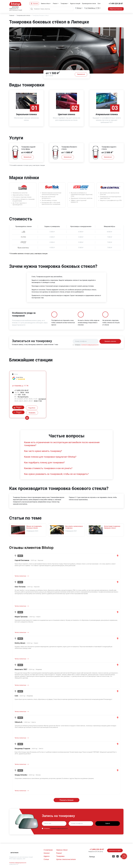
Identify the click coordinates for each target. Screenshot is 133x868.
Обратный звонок (116, 9)
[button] (92, 857)
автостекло (14, 853)
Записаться (81, 74)
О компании (48, 850)
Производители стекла (89, 4)
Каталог (36, 4)
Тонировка (64, 4)
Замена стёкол (45, 4)
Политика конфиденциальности (18, 863)
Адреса (47, 856)
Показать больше (66, 800)
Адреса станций (75, 4)
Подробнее (32, 408)
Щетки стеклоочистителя (66, 859)
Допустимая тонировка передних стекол (112, 527)
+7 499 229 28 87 (116, 4)
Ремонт (55, 4)
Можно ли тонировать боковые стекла (34, 527)
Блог (99, 4)
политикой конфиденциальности (90, 345)
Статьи (46, 859)
